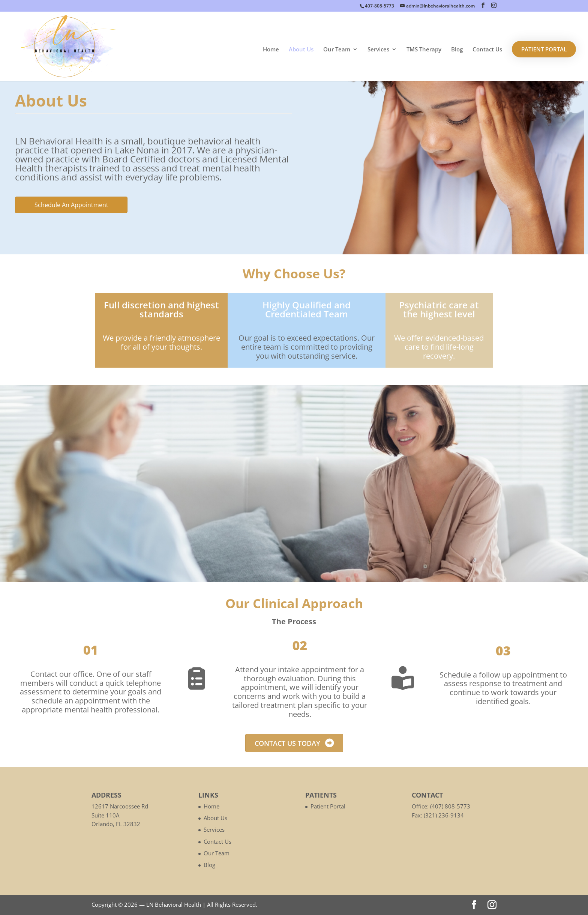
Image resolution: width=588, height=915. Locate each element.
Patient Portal (544, 49)
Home (271, 50)
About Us (301, 50)
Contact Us (487, 50)
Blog (457, 50)
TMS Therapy (424, 50)
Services (378, 50)
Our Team (337, 50)
